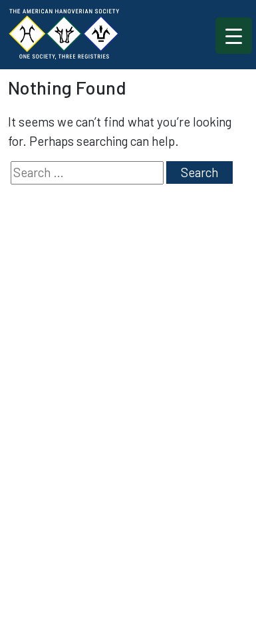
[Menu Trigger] (234, 36)
